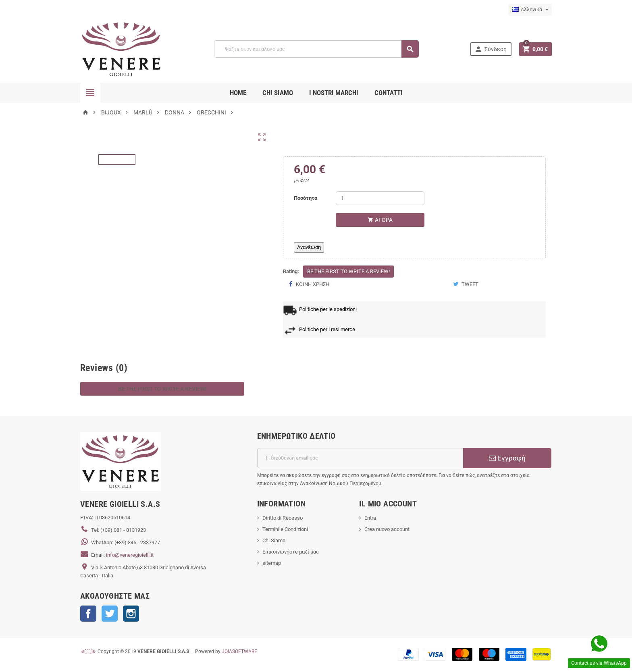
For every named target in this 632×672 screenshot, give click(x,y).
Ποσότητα (306, 198)
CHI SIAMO (278, 93)
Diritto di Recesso (283, 518)
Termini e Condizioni (285, 529)
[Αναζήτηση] (316, 49)
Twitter (110, 614)
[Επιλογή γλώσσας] (530, 10)
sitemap (272, 563)
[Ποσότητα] (380, 198)
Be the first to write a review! (348, 271)
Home (238, 93)
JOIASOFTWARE (239, 651)
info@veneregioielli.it (130, 555)
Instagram (131, 614)
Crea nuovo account (387, 529)
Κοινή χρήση (309, 284)
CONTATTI (389, 93)
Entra (370, 518)
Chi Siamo (274, 540)
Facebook (88, 614)
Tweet (466, 284)
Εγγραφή (507, 458)
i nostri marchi (334, 93)
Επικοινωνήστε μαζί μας (291, 552)
